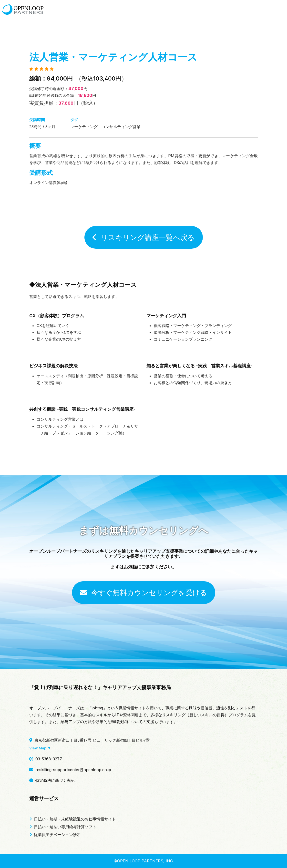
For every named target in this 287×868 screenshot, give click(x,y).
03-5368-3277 (46, 759)
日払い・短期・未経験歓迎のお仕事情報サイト (73, 819)
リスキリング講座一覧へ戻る (144, 237)
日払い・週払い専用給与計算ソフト (63, 827)
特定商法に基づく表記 (52, 780)
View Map (40, 748)
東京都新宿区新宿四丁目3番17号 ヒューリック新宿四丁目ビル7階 (90, 740)
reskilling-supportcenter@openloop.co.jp (70, 770)
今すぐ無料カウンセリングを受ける (144, 593)
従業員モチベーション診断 (55, 835)
